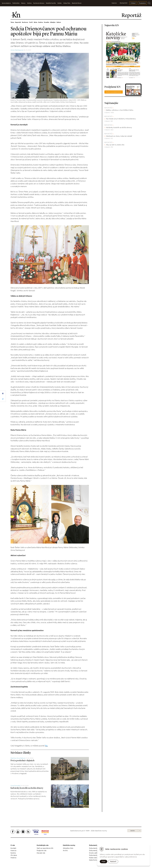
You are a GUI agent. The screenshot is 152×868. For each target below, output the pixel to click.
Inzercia (114, 3)
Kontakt (13, 848)
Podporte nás (42, 851)
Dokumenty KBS (95, 855)
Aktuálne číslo (68, 848)
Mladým (53, 22)
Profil (31, 22)
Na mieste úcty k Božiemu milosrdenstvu (121, 119)
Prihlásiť (133, 3)
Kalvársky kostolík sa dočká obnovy (27, 788)
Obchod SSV (124, 3)
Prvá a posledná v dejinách (22, 761)
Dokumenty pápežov (97, 848)
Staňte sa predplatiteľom (114, 92)
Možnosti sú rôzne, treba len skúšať (119, 136)
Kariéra (13, 853)
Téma (12, 22)
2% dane (14, 855)
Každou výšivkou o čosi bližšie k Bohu (120, 110)
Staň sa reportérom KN (45, 848)
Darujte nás (41, 853)
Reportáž (18, 22)
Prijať (103, 861)
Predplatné (142, 3)
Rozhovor (25, 22)
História (13, 858)
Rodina (41, 22)
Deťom (59, 22)
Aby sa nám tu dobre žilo (115, 145)
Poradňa (47, 22)
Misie (36, 22)
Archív (133, 831)
